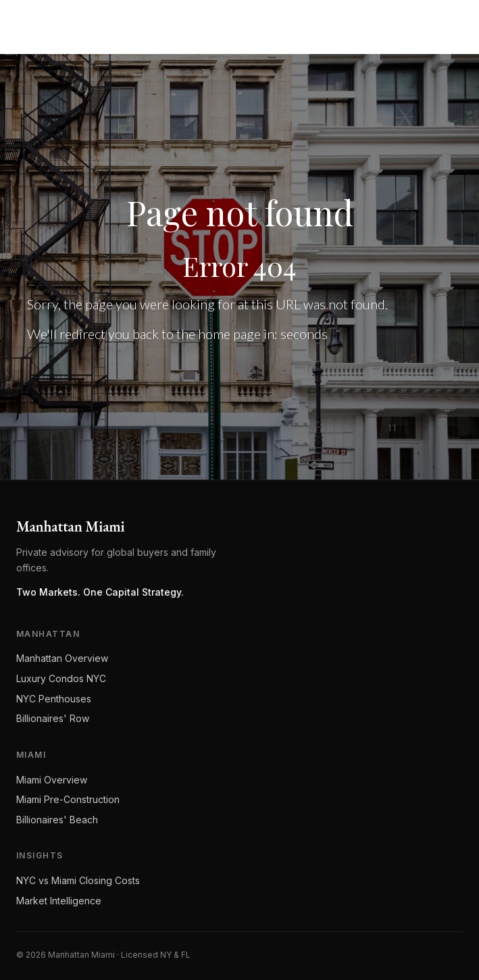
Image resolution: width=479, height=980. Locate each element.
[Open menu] (449, 22)
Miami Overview (52, 780)
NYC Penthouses (54, 699)
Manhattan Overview (62, 658)
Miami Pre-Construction (68, 799)
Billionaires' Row (53, 718)
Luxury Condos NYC (61, 678)
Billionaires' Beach (57, 820)
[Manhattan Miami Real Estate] (75, 22)
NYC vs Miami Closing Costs (78, 880)
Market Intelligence (59, 901)
